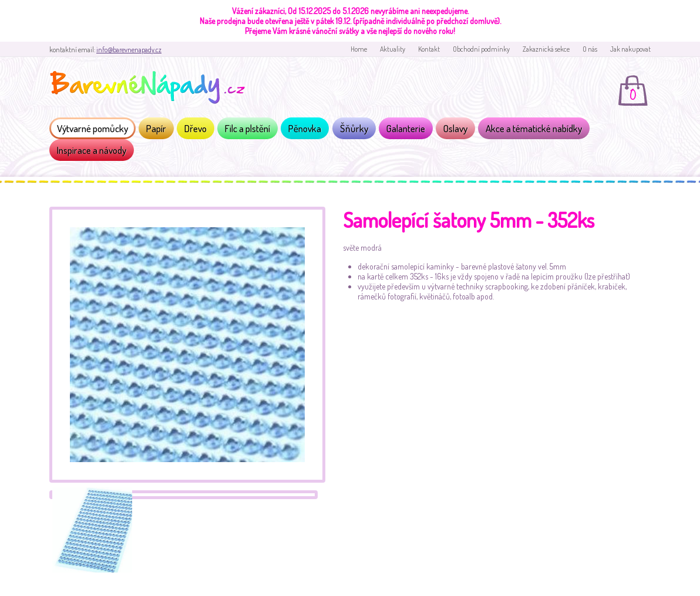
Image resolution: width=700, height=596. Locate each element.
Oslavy (455, 128)
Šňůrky (354, 128)
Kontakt (429, 49)
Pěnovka (305, 128)
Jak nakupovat (630, 49)
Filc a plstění (248, 128)
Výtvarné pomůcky (92, 128)
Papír (156, 128)
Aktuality (393, 49)
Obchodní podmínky (481, 49)
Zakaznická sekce (546, 49)
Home (359, 49)
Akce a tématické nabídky (534, 128)
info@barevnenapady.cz (129, 50)
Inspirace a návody (92, 150)
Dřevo (196, 128)
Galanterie (406, 128)
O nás (590, 49)
